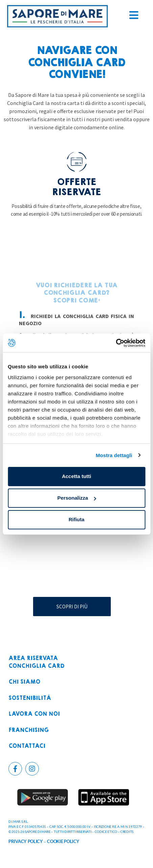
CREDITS (127, 832)
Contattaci (27, 746)
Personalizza (77, 498)
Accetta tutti (76, 476)
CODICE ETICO (106, 832)
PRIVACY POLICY (26, 841)
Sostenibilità (30, 698)
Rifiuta (76, 519)
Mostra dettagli (114, 455)
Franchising (29, 730)
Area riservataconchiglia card (36, 662)
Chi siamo (24, 682)
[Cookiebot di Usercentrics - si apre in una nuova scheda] (116, 343)
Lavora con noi (34, 714)
